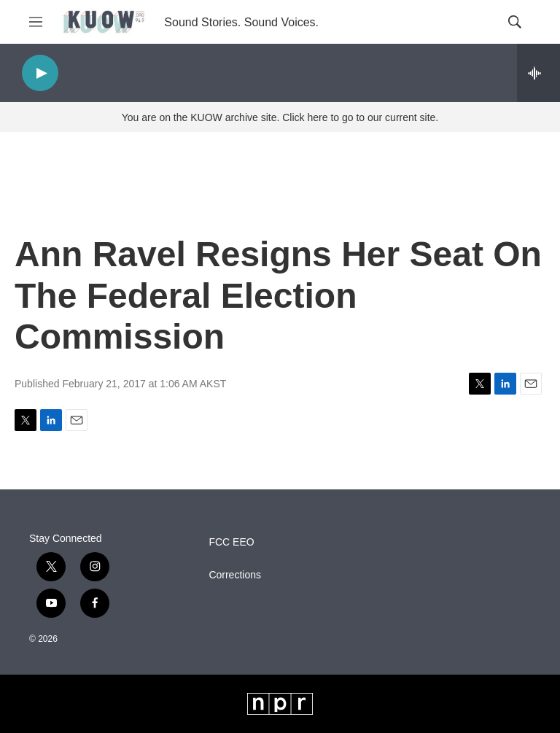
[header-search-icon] (515, 22)
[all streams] (538, 73)
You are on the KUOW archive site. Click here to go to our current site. (280, 117)
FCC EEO (231, 542)
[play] (40, 73)
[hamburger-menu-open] (36, 22)
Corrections (235, 575)
